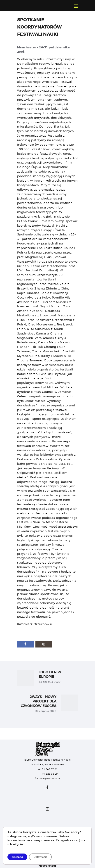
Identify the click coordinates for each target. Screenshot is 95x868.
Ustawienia (40, 857)
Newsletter (48, 866)
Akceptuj (17, 857)
